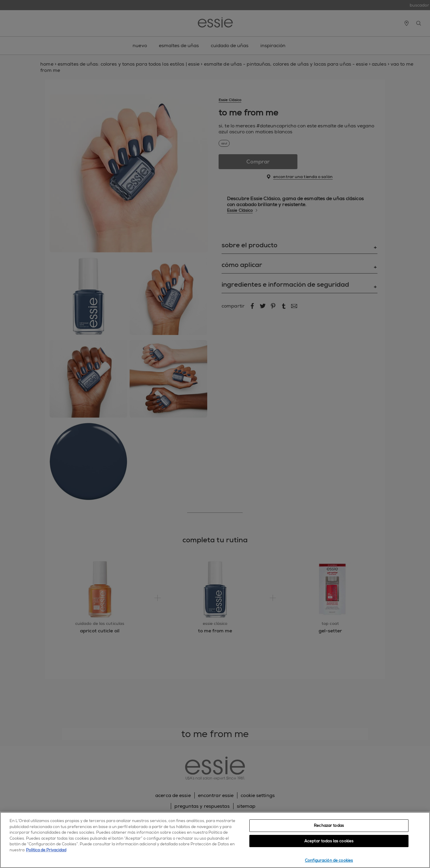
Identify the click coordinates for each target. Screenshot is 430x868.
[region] (215, 840)
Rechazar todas (329, 825)
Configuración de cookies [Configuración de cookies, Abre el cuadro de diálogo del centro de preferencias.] (329, 860)
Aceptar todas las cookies (329, 841)
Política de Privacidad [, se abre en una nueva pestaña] (46, 850)
